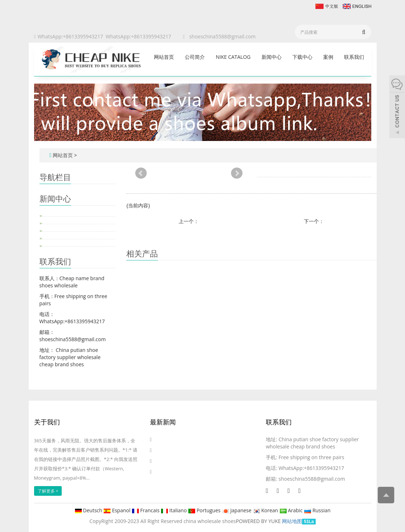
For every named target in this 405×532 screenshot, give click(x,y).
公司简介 (195, 57)
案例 (328, 57)
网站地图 (292, 521)
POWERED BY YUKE (259, 521)
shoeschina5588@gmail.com (222, 36)
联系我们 (354, 57)
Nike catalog (233, 57)
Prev (141, 173)
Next (237, 173)
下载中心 (302, 57)
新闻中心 (272, 57)
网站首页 (164, 57)
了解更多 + (48, 491)
